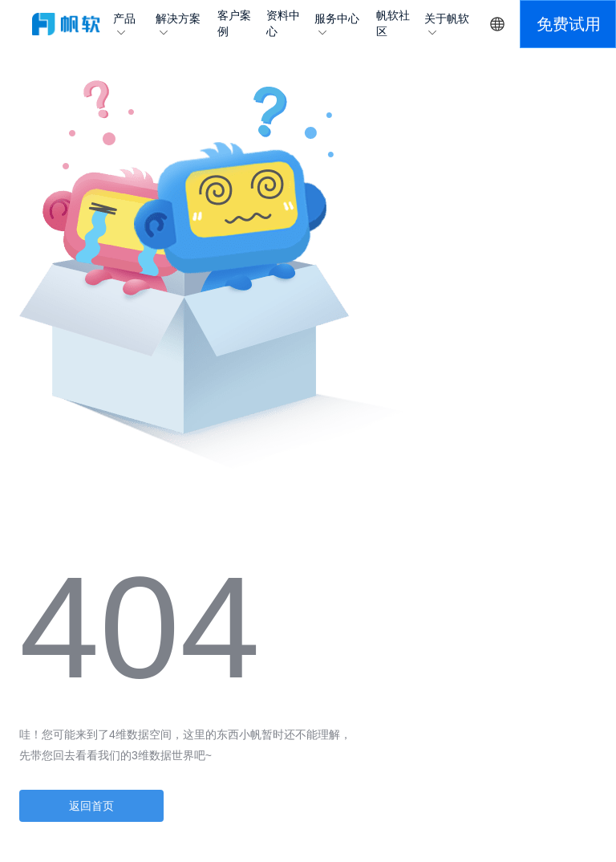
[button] (568, 24)
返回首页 (91, 806)
